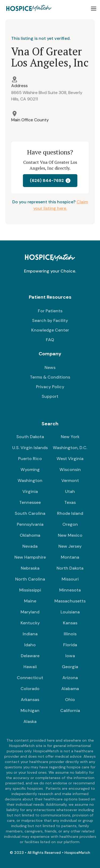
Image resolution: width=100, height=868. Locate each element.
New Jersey (70, 546)
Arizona (70, 678)
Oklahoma (30, 535)
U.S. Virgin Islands (30, 448)
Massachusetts (70, 601)
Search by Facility (50, 320)
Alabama (70, 689)
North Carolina (30, 579)
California (70, 711)
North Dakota (70, 568)
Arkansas (30, 700)
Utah (70, 491)
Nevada (30, 546)
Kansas (70, 623)
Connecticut (30, 678)
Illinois (70, 634)
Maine (30, 601)
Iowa (70, 656)
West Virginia (70, 459)
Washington (30, 480)
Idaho (30, 645)
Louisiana (70, 612)
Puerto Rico (30, 459)
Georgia (70, 667)
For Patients (50, 311)
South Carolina (30, 513)
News (50, 367)
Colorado (30, 689)
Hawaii (30, 667)
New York (70, 437)
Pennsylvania (30, 524)
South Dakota (30, 437)
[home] (28, 8)
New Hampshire (30, 557)
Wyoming (30, 470)
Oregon (70, 524)
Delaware (30, 656)
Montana (70, 557)
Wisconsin (70, 470)
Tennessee (30, 502)
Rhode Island (70, 513)
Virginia (30, 491)
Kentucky (30, 623)
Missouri (70, 579)
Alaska (30, 721)
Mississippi (30, 590)
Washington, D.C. (70, 448)
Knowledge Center (50, 330)
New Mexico (70, 535)
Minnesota (70, 590)
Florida (70, 645)
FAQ (50, 340)
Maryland (30, 612)
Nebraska (30, 568)
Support (50, 396)
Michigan (30, 711)
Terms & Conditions (50, 377)
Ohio (70, 700)
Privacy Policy (50, 387)
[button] (94, 8)
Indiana (30, 634)
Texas (70, 502)
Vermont (70, 480)
